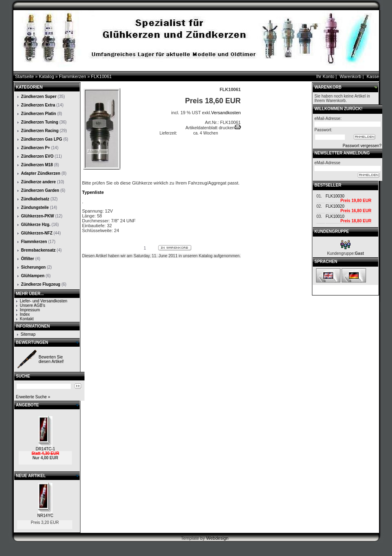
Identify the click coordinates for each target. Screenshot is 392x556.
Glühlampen (33, 276)
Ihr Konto (325, 76)
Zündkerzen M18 (37, 165)
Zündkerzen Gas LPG (42, 139)
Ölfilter (28, 259)
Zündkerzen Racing (40, 131)
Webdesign (218, 538)
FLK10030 (335, 196)
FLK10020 (335, 206)
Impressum (30, 310)
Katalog (47, 76)
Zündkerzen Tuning (40, 122)
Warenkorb (350, 76)
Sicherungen (34, 267)
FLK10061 (101, 76)
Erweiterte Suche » (33, 397)
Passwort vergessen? (362, 146)
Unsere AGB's (33, 305)
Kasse (373, 76)
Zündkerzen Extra (38, 105)
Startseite (24, 76)
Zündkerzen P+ (36, 148)
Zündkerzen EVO (37, 156)
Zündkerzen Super (39, 97)
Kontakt (27, 319)
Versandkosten (226, 113)
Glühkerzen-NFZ (37, 233)
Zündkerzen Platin (39, 114)
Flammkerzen (73, 76)
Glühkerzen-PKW (38, 216)
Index (25, 314)
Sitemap (28, 334)
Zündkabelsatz (35, 199)
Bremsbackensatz (38, 250)
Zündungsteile (35, 207)
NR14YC (45, 516)
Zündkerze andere (39, 182)
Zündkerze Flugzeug (41, 284)
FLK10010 (335, 216)
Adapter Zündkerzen (41, 173)
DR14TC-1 (45, 449)
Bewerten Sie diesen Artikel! (51, 359)
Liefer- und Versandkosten (44, 301)
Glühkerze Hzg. (36, 225)
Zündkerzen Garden (40, 190)
